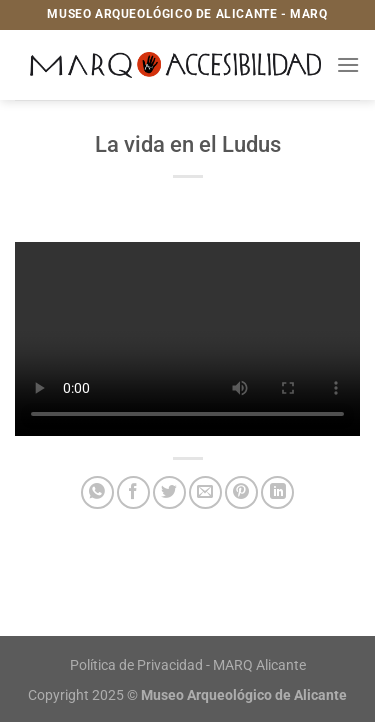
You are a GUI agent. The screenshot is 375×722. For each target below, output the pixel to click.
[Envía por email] (205, 492)
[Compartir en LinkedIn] (277, 492)
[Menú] (348, 64)
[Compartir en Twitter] (169, 492)
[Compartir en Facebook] (133, 492)
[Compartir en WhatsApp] (97, 492)
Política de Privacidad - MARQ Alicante (188, 665)
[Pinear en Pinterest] (241, 492)
